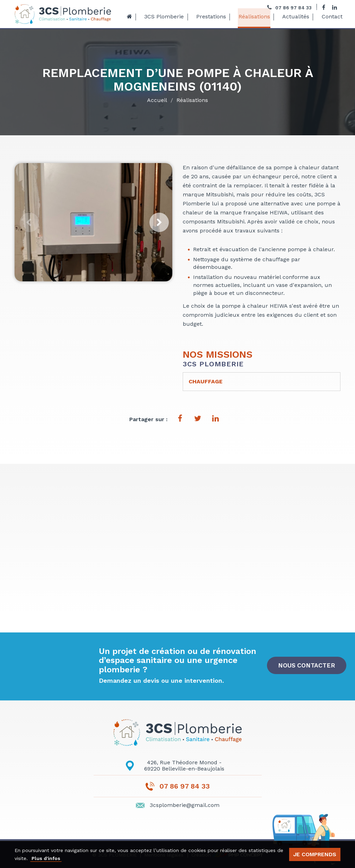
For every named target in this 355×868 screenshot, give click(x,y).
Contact (328, 17)
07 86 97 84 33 (185, 786)
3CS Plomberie (163, 17)
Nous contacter (307, 665)
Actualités (292, 17)
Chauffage (206, 381)
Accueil (157, 101)
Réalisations (252, 17)
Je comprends (315, 854)
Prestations (209, 17)
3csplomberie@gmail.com (185, 805)
